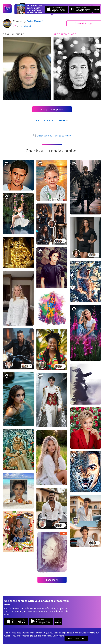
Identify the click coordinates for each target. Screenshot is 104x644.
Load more (52, 580)
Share (84, 23)
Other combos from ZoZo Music (52, 136)
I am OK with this (76, 638)
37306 (26, 26)
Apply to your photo (52, 109)
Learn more (58, 636)
